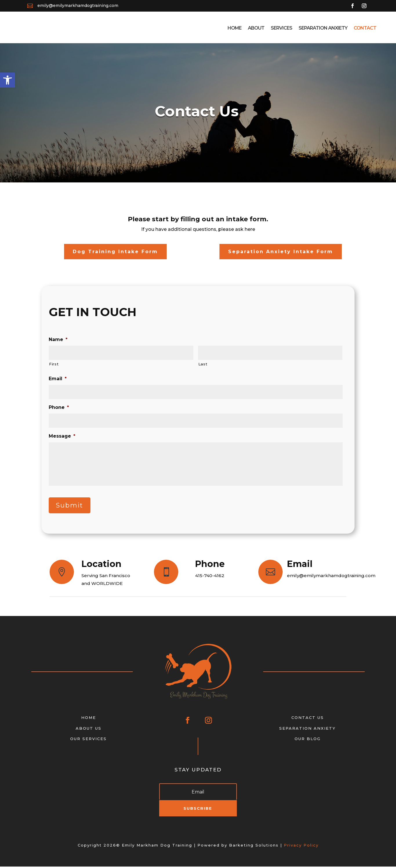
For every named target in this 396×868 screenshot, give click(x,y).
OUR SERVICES (88, 740)
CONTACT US (308, 719)
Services (281, 28)
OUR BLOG (308, 740)
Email (58, 380)
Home (235, 28)
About (256, 28)
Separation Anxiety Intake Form (281, 253)
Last (203, 365)
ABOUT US (89, 730)
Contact (365, 28)
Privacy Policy (301, 847)
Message (62, 437)
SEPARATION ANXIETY (307, 730)
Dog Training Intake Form (115, 253)
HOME (89, 719)
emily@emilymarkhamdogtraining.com (78, 6)
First (54, 365)
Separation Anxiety (323, 28)
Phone (59, 409)
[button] (8, 80)
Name (58, 341)
